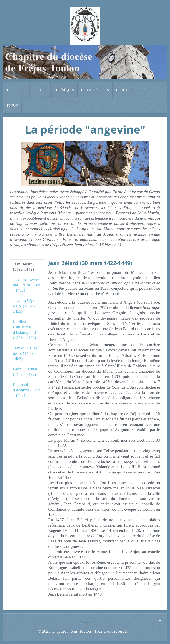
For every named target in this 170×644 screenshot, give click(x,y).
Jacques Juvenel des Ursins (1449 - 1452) (27, 285)
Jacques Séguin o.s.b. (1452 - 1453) (26, 306)
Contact (85, 623)
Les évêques (64, 90)
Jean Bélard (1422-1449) (23, 267)
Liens (145, 90)
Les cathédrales (95, 90)
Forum (13, 105)
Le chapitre (16, 90)
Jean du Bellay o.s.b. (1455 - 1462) (25, 353)
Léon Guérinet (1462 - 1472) (25, 372)
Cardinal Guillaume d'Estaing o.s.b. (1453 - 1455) (26, 330)
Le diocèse (125, 90)
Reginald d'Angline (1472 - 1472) (26, 390)
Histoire (40, 90)
